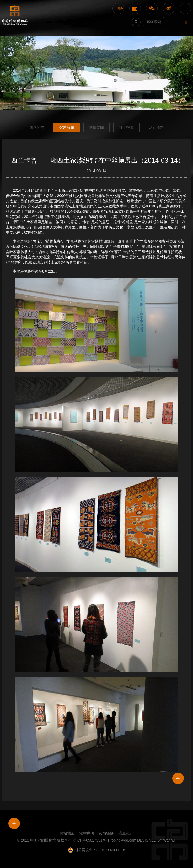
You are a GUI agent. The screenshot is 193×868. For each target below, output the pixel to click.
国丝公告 (37, 127)
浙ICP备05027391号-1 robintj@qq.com (104, 840)
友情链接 (106, 833)
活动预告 (156, 127)
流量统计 (126, 833)
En (185, 7)
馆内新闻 (67, 127)
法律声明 (87, 833)
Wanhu (169, 840)
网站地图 (67, 833)
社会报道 (126, 127)
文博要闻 (97, 127)
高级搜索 (154, 22)
